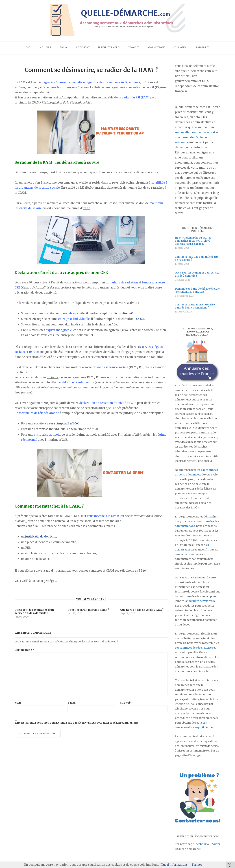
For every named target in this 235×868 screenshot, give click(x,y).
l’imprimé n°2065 (67, 423)
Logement (83, 47)
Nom (18, 703)
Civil (29, 47)
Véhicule (46, 47)
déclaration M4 (123, 313)
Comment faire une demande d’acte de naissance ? (197, 258)
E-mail (71, 703)
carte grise (200, 147)
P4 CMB (139, 319)
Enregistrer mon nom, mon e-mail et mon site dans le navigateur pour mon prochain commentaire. (77, 723)
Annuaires (203, 47)
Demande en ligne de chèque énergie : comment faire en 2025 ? (197, 290)
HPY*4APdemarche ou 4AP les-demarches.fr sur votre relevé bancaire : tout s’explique (194, 241)
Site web (125, 703)
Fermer (197, 865)
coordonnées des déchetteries (194, 648)
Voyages (134, 47)
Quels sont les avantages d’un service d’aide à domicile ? (197, 274)
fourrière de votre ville (201, 601)
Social (64, 47)
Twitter (216, 844)
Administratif (156, 47)
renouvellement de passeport (195, 132)
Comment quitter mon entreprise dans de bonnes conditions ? (195, 306)
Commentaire (24, 650)
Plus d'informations (174, 865)
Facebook (201, 844)
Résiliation (181, 47)
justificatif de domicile (41, 537)
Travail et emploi (109, 47)
